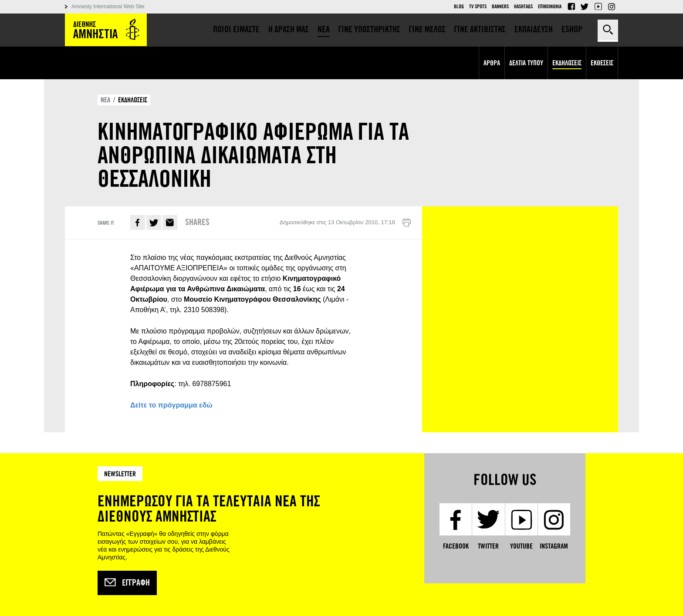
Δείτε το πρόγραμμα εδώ (171, 405)
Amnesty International (106, 30)
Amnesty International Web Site (108, 7)
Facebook (571, 7)
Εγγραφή (127, 583)
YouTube (598, 7)
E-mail (170, 222)
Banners (500, 7)
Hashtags (523, 7)
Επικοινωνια (550, 7)
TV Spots (478, 7)
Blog (459, 7)
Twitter (585, 7)
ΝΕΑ (105, 100)
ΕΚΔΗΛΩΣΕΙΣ (133, 100)
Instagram (612, 7)
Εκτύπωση (406, 223)
